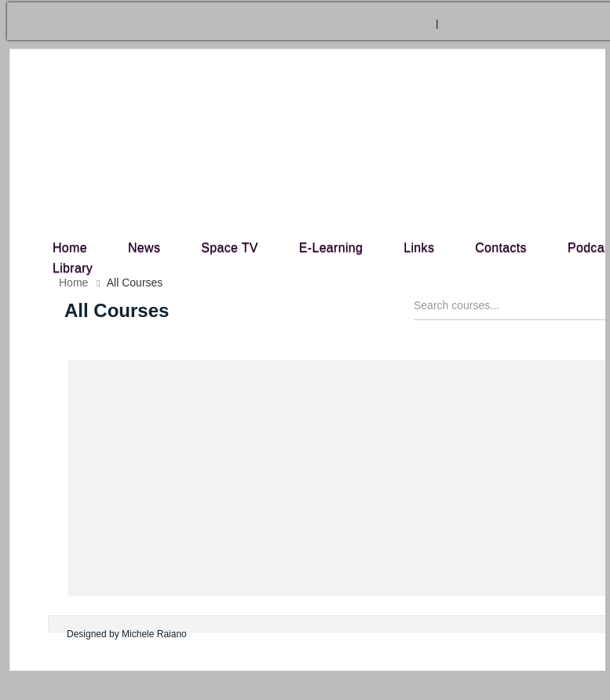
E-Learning (331, 248)
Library (73, 268)
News (144, 248)
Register (473, 24)
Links (419, 248)
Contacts (501, 248)
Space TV (230, 248)
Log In (365, 24)
